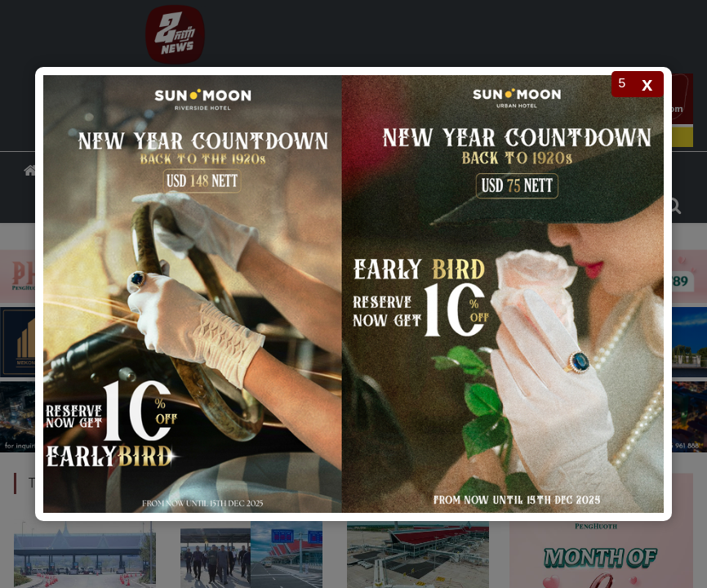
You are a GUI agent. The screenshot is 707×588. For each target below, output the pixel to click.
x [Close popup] (647, 84)
